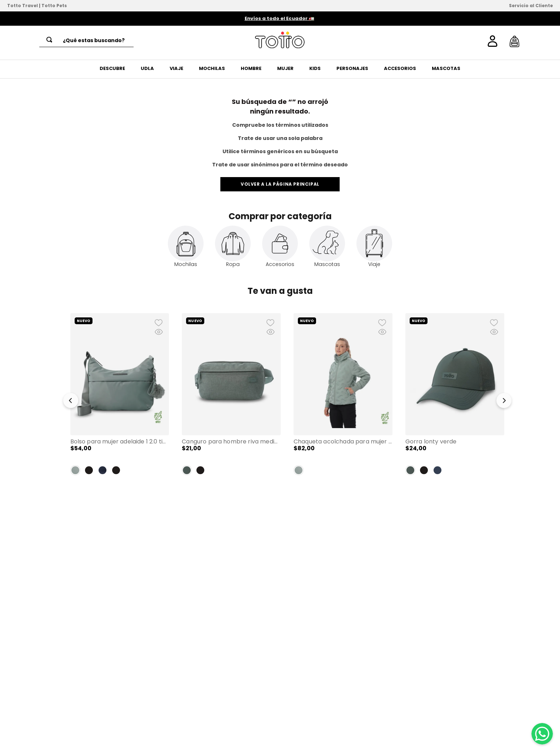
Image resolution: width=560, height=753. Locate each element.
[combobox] (86, 40)
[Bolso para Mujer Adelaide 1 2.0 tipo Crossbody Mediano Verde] (120, 397)
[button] (71, 402)
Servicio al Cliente (531, 6)
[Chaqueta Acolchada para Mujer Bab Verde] (343, 397)
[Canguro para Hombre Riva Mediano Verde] (231, 397)
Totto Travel (22, 6)
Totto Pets (54, 6)
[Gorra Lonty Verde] (455, 397)
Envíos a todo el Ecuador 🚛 (279, 18)
